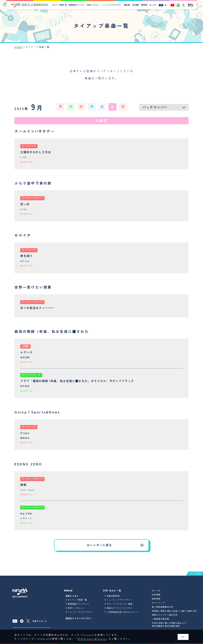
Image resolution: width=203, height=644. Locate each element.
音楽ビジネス (72, 596)
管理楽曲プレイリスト (77, 5)
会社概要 (135, 5)
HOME (18, 47)
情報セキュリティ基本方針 (165, 615)
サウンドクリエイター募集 (120, 604)
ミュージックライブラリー (112, 5)
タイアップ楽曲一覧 (59, 5)
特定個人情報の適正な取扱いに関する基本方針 (174, 611)
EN (166, 5)
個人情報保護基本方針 (162, 607)
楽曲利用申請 (113, 596)
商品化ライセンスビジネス (78, 618)
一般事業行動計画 (160, 619)
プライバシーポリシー (92, 639)
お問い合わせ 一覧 (112, 590)
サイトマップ (158, 603)
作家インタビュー (93, 5)
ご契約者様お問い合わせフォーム (123, 612)
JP (161, 5)
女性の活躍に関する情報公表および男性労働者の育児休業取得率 (169, 624)
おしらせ (153, 5)
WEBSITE (26, 162)
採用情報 (144, 5)
